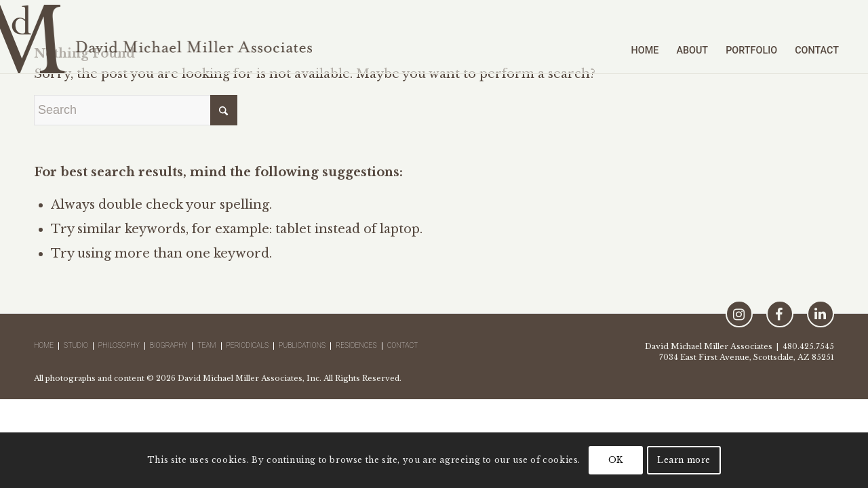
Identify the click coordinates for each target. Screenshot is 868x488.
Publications (302, 346)
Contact (403, 346)
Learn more (684, 460)
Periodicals (248, 346)
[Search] (136, 110)
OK (616, 460)
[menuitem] (645, 37)
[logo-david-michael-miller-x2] (156, 37)
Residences (356, 346)
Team (206, 346)
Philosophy (119, 346)
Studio (76, 346)
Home (44, 346)
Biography (169, 346)
